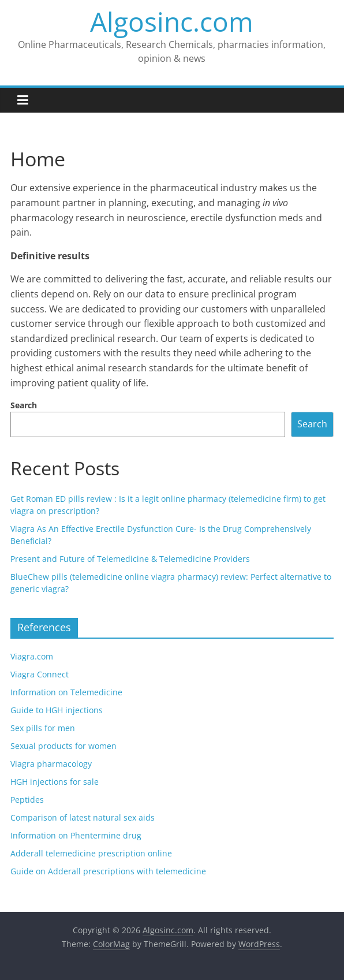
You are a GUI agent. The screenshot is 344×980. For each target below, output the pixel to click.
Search (24, 405)
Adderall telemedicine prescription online (91, 853)
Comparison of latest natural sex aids (83, 817)
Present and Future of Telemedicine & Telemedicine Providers (130, 559)
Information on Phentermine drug (76, 835)
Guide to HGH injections (57, 710)
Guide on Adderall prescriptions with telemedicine (108, 871)
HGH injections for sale (55, 782)
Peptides (27, 800)
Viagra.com (32, 656)
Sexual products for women (63, 746)
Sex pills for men (43, 728)
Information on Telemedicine (66, 692)
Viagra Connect (40, 674)
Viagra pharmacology (51, 764)
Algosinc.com (172, 21)
